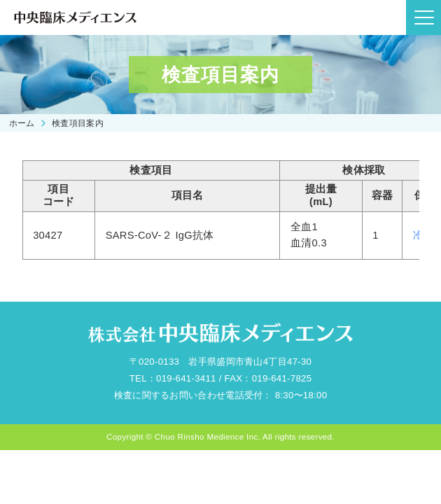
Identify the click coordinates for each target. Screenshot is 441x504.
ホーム (22, 123)
